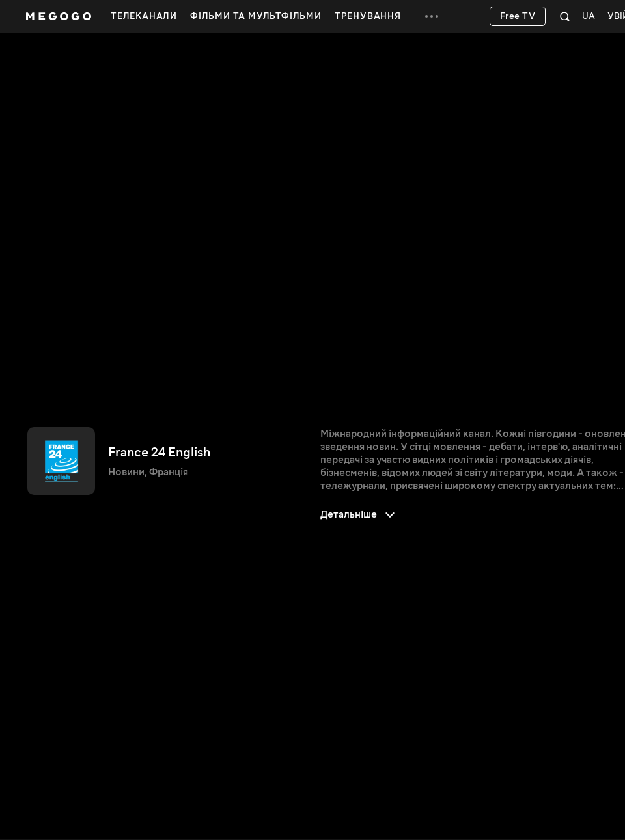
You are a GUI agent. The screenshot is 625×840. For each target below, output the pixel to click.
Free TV (518, 16)
